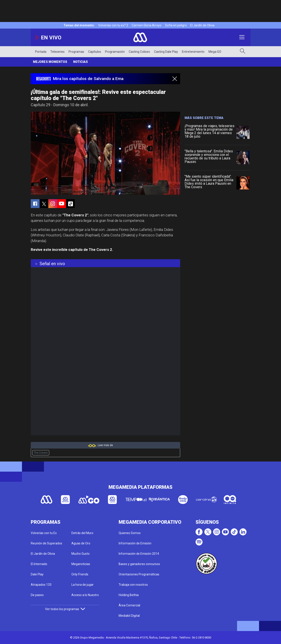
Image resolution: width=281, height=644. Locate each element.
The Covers (41, 453)
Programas (76, 52)
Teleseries (57, 52)
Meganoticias (81, 564)
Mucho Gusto (81, 554)
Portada (41, 52)
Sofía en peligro (176, 25)
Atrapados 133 (41, 585)
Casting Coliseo (139, 52)
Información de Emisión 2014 (139, 554)
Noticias (81, 62)
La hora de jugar (82, 585)
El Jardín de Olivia (202, 25)
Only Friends (80, 574)
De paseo (37, 595)
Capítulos (95, 52)
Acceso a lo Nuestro (85, 595)
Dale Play (37, 574)
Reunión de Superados (46, 543)
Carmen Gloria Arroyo (147, 25)
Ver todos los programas (65, 609)
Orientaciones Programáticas (139, 574)
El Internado (39, 564)
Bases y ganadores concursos (139, 564)
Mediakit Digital (129, 616)
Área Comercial (129, 605)
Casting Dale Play (166, 52)
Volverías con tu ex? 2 (113, 25)
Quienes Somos (130, 533)
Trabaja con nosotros (133, 585)
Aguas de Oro (81, 543)
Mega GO (215, 52)
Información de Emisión (135, 543)
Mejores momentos (50, 62)
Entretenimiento (193, 52)
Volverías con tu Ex (44, 533)
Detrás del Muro (82, 533)
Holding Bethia (129, 595)
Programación (115, 52)
